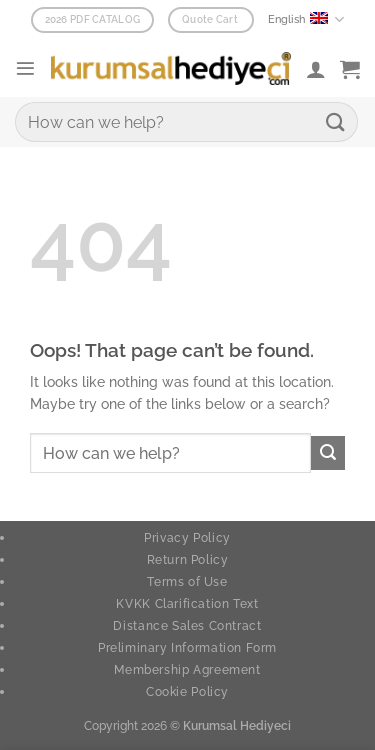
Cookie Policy (187, 691)
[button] (25, 68)
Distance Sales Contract (187, 625)
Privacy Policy (187, 537)
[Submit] (336, 121)
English (306, 19)
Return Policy (188, 559)
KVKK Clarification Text (187, 603)
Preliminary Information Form (187, 647)
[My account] (316, 69)
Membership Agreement (187, 669)
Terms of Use (187, 581)
